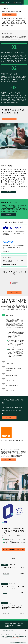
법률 (11, 624)
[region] (14, 636)
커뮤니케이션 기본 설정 (10, 625)
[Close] (26, 631)
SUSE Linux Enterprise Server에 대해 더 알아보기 (14, 549)
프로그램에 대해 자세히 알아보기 (10, 264)
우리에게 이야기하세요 (9, 15)
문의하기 (19, 625)
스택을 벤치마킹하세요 (9, 119)
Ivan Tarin (5, 593)
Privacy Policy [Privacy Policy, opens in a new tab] (17, 638)
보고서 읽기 (9, 192)
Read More (22, 574)
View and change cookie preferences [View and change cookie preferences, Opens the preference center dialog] (18, 643)
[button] (16, 2)
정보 (22, 624)
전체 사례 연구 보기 (9, 460)
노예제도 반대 (17, 624)
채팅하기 (7, 626)
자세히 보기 (9, 214)
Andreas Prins (6, 574)
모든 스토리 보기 (14, 293)
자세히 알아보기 (6, 251)
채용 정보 (7, 624)
